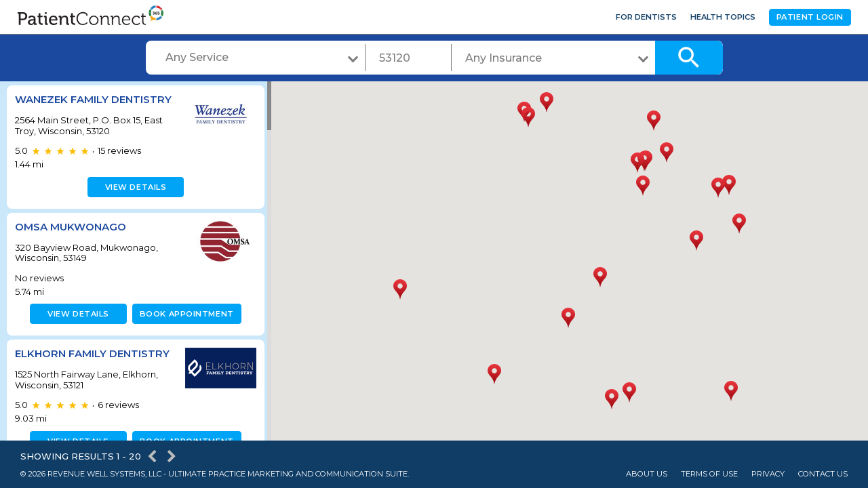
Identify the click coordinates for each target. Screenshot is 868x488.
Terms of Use (709, 474)
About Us (647, 474)
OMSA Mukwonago (71, 227)
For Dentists (646, 17)
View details (134, 187)
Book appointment (184, 314)
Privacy (768, 474)
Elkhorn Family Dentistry (92, 353)
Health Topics (723, 17)
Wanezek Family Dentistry (93, 99)
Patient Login (810, 17)
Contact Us (823, 474)
